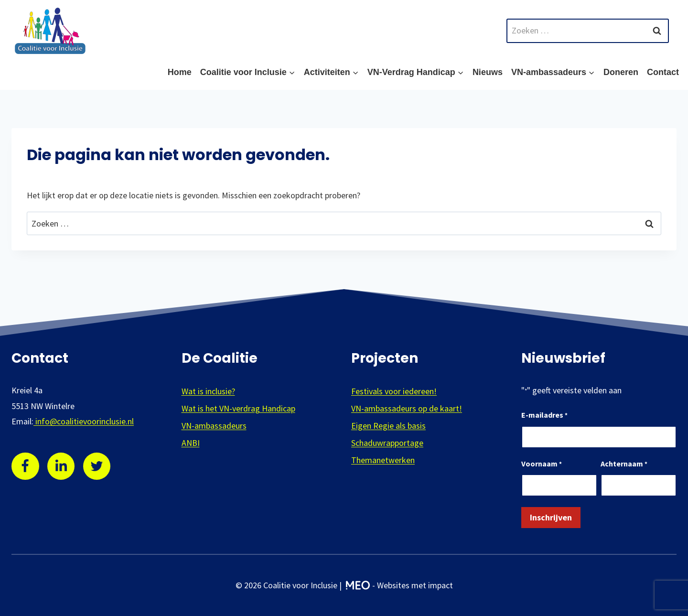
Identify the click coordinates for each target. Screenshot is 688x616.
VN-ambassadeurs (214, 426)
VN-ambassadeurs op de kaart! (407, 408)
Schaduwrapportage (387, 443)
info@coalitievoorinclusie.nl (84, 421)
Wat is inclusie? (208, 391)
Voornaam (542, 464)
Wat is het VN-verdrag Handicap (238, 408)
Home (180, 72)
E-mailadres (544, 416)
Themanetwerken (383, 460)
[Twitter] (97, 466)
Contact (663, 72)
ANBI (191, 443)
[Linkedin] (61, 466)
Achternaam (624, 464)
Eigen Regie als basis (388, 426)
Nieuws (488, 72)
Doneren (621, 72)
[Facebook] (25, 466)
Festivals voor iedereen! (394, 391)
